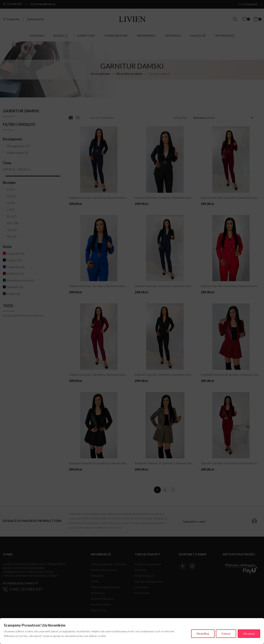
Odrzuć (226, 634)
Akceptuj (249, 634)
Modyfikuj (202, 634)
